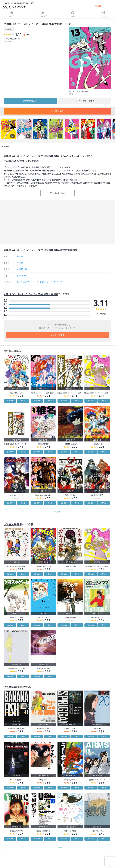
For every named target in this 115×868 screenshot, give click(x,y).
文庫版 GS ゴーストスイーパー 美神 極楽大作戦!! (31, 156)
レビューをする (58, 335)
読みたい (10, 401)
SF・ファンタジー (24, 282)
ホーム (12, 14)
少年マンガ (22, 276)
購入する (57, 111)
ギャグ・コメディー (58, 282)
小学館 (20, 263)
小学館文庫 (22, 269)
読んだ (23, 401)
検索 (73, 14)
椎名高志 (9, 29)
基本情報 (5, 147)
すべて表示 (57, 512)
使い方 (98, 6)
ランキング (42, 14)
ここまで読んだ (30, 101)
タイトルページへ (57, 193)
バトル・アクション (41, 282)
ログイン (103, 14)
